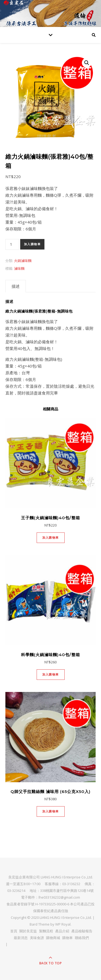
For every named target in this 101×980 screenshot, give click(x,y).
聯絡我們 (82, 938)
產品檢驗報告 (82, 931)
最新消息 (21, 938)
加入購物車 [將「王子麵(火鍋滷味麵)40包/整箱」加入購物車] (51, 538)
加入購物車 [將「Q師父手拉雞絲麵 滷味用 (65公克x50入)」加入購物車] (51, 811)
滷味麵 (19, 268)
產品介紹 (62, 931)
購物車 (67, 938)
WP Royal (63, 924)
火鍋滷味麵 (23, 261)
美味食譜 (37, 938)
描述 (16, 286)
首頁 (14, 931)
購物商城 (53, 938)
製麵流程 (46, 931)
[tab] (16, 286)
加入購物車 (32, 244)
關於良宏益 (28, 931)
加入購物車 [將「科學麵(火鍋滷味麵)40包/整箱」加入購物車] (51, 674)
